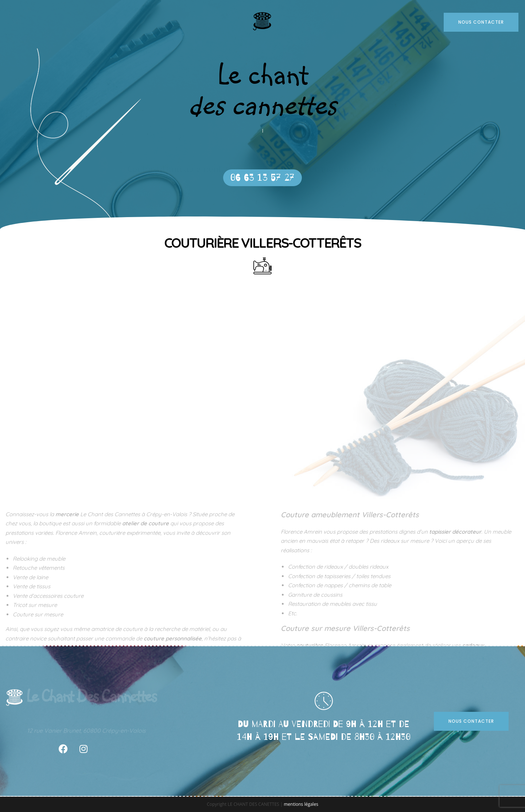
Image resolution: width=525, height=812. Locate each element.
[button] (262, 178)
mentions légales (301, 804)
